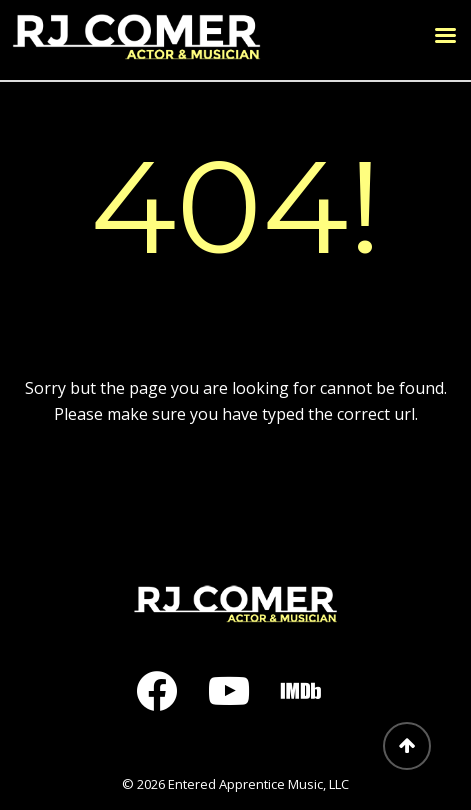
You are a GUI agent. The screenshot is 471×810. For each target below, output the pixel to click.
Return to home (236, 488)
